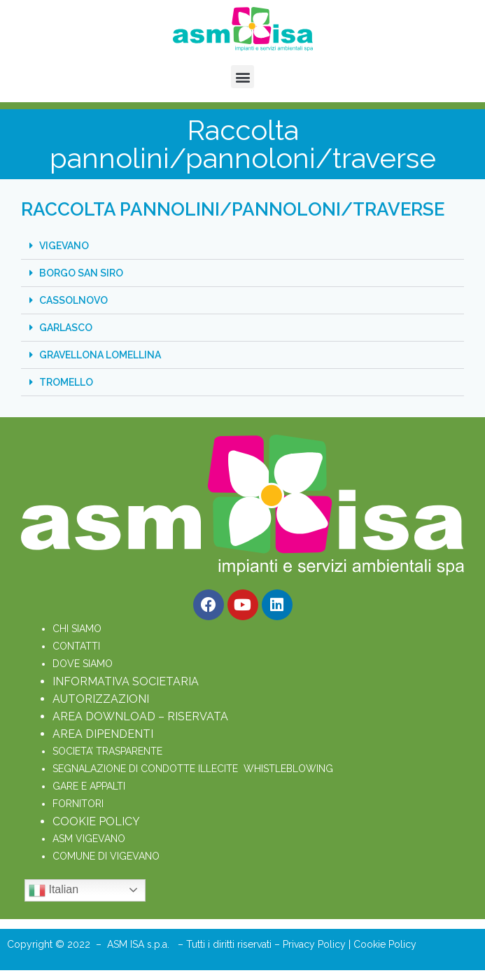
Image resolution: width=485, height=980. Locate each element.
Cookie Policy (385, 944)
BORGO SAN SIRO (81, 273)
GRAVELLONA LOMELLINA (100, 355)
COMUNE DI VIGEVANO (106, 856)
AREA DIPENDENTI (103, 734)
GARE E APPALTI (89, 786)
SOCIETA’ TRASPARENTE (107, 751)
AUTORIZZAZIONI (101, 699)
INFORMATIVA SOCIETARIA (126, 681)
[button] (242, 77)
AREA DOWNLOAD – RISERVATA (140, 716)
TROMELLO (66, 382)
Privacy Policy (316, 944)
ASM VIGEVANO (89, 839)
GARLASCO (66, 328)
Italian (54, 890)
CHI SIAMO (77, 629)
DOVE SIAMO (83, 664)
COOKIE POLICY (96, 821)
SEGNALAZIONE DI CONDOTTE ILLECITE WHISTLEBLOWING (193, 769)
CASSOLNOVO (73, 300)
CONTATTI (76, 646)
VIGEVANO (64, 246)
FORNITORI (78, 804)
